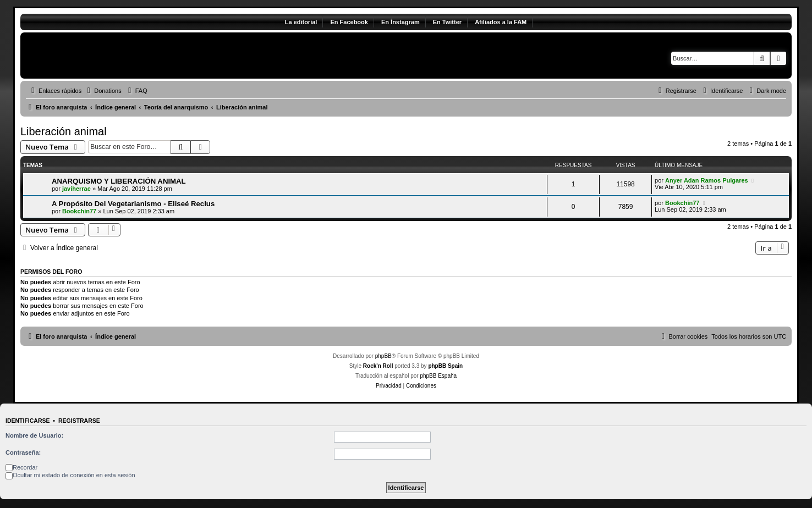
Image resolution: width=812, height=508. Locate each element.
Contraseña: (23, 452)
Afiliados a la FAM (501, 22)
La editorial (301, 22)
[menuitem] (103, 91)
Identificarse (28, 421)
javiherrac (76, 189)
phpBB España (438, 376)
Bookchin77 (79, 211)
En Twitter (447, 22)
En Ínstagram (400, 22)
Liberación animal (64, 131)
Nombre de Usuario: (34, 435)
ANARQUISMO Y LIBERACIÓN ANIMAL (119, 181)
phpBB (383, 356)
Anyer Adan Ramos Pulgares (707, 180)
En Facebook (349, 22)
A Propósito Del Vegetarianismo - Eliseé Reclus (133, 204)
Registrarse (79, 421)
